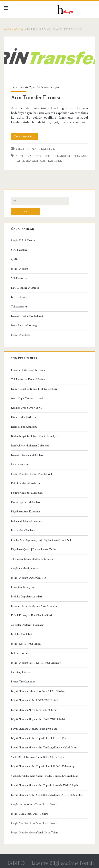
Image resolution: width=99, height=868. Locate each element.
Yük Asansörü (19, 307)
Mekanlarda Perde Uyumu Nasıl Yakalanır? (35, 606)
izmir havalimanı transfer (39, 161)
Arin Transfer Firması (49, 58)
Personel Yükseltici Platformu (28, 370)
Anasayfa (14, 29)
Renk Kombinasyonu (23, 587)
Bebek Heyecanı (20, 653)
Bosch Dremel (19, 297)
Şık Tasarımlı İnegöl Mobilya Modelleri (33, 559)
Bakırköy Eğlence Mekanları (27, 493)
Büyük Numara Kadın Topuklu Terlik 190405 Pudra (40, 738)
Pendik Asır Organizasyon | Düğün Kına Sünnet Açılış (42, 540)
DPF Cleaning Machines (25, 288)
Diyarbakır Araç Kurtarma (25, 512)
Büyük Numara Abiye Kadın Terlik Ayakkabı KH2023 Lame (44, 748)
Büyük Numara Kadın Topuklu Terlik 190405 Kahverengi (43, 766)
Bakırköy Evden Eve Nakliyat (27, 316)
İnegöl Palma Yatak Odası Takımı (30, 814)
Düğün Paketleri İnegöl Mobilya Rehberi (34, 389)
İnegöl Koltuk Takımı (23, 241)
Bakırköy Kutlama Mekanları (27, 455)
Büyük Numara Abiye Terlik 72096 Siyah (34, 710)
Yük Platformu (19, 278)
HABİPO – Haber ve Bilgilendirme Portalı (49, 863)
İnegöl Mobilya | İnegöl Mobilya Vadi (32, 474)
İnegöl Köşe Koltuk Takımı (26, 644)
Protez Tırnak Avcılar (23, 682)
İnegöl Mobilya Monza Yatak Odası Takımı (35, 833)
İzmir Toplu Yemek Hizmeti (27, 398)
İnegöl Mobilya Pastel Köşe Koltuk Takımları (36, 663)
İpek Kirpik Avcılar (21, 672)
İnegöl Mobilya (20, 269)
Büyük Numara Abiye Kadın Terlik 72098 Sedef (38, 719)
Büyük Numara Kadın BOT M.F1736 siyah (35, 701)
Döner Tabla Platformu (24, 417)
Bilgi (20, 149)
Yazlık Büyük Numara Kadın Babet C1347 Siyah (37, 757)
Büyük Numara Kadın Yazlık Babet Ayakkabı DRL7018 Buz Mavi (47, 795)
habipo (54, 87)
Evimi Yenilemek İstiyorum (27, 483)
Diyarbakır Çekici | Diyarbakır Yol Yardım (34, 550)
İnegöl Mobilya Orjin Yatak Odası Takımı (34, 823)
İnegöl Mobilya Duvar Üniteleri (29, 578)
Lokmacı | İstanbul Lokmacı (27, 521)
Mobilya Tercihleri (21, 634)
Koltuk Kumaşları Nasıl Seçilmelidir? (32, 616)
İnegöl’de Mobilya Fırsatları (27, 568)
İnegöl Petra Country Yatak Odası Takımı (34, 804)
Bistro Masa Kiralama (23, 530)
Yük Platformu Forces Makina (28, 380)
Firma (32, 149)
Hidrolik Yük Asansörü (24, 427)
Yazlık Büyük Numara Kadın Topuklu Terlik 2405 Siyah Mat (44, 776)
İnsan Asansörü (20, 465)
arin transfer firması (66, 156)
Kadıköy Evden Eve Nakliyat (27, 408)
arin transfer (29, 156)
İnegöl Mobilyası (20, 335)
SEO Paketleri (19, 250)
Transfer (47, 149)
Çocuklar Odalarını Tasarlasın (28, 625)
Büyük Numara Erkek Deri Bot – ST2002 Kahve (38, 691)
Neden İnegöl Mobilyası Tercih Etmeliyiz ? (35, 436)
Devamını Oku (26, 136)
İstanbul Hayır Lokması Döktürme (30, 446)
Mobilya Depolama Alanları (26, 597)
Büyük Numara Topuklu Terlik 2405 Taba (34, 729)
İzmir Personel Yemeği (24, 326)
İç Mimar (16, 259)
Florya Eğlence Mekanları (25, 502)
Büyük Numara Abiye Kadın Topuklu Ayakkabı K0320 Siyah (44, 786)
